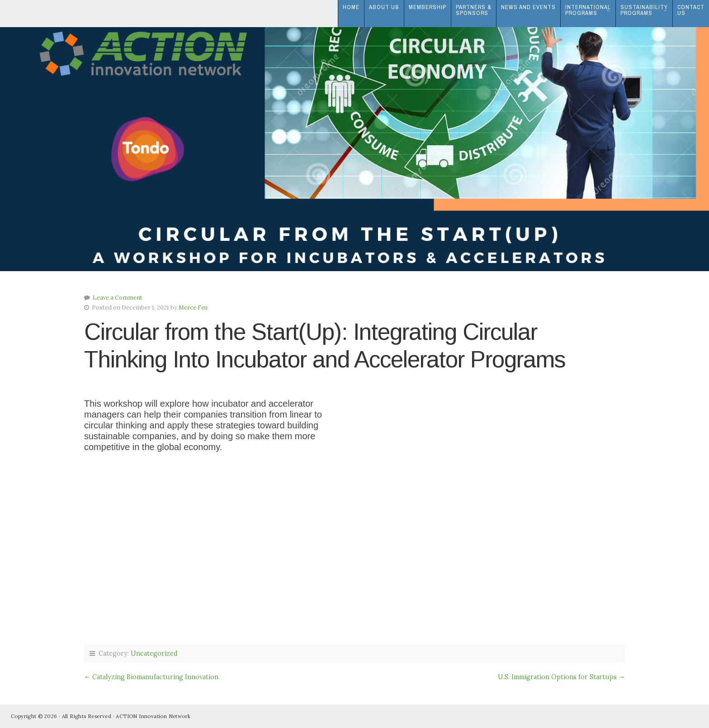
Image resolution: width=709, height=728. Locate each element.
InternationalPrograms (588, 10)
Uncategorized (154, 653)
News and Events (528, 7)
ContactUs (691, 10)
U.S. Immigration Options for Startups (557, 677)
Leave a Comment (118, 298)
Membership (428, 7)
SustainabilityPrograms (644, 10)
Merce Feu (193, 308)
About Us (384, 7)
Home (351, 7)
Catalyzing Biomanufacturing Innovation (155, 677)
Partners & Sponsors (474, 10)
